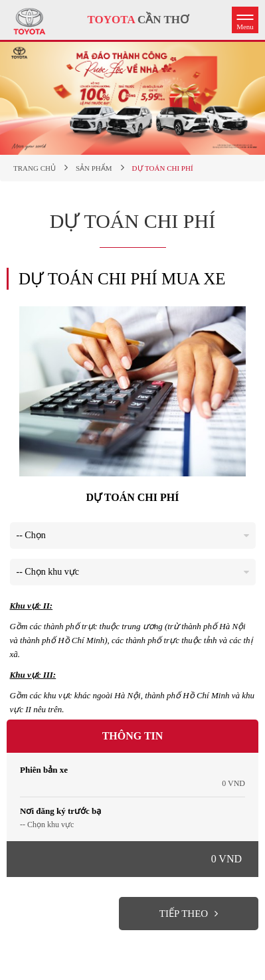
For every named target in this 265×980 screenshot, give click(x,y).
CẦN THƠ (138, 20)
